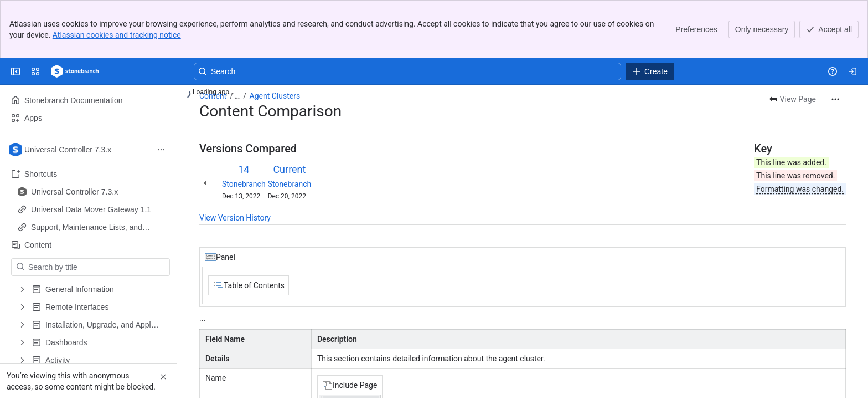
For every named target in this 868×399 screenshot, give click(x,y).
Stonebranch (244, 184)
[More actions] (835, 99)
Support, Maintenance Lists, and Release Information (87, 228)
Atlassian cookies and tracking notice (117, 35)
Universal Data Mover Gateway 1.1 (91, 209)
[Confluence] (75, 71)
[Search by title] (97, 267)
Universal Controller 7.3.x (74, 192)
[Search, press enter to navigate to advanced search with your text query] (407, 71)
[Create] (650, 71)
